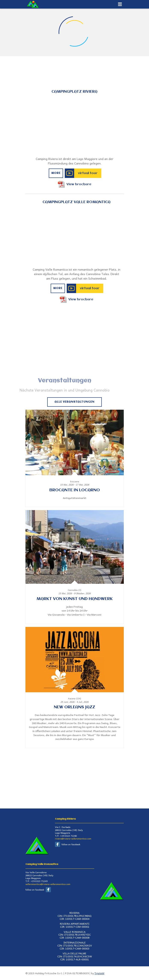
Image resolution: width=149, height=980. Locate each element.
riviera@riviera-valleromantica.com (73, 838)
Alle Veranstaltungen (74, 402)
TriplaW (100, 973)
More (56, 173)
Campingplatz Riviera (74, 92)
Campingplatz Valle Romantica (77, 202)
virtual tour (88, 173)
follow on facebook (71, 844)
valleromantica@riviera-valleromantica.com (48, 884)
